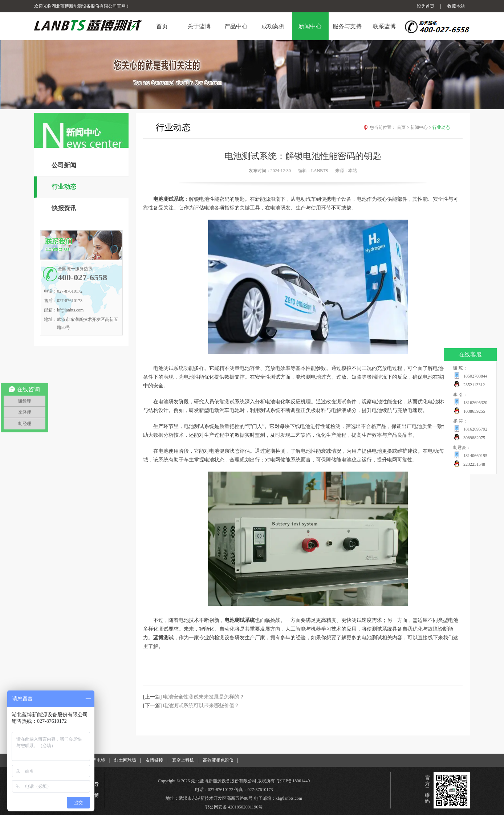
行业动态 (64, 187)
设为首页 (426, 6)
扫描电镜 (97, 760)
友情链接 (154, 760)
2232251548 (474, 464)
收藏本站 (456, 6)
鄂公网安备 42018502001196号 (234, 807)
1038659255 (474, 411)
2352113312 (474, 385)
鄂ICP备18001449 (294, 781)
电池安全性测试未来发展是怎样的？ (204, 697)
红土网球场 (125, 760)
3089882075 (474, 438)
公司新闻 (64, 165)
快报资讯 (64, 208)
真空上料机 (183, 760)
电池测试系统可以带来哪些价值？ (201, 706)
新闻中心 (421, 127)
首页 (404, 127)
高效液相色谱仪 (218, 760)
